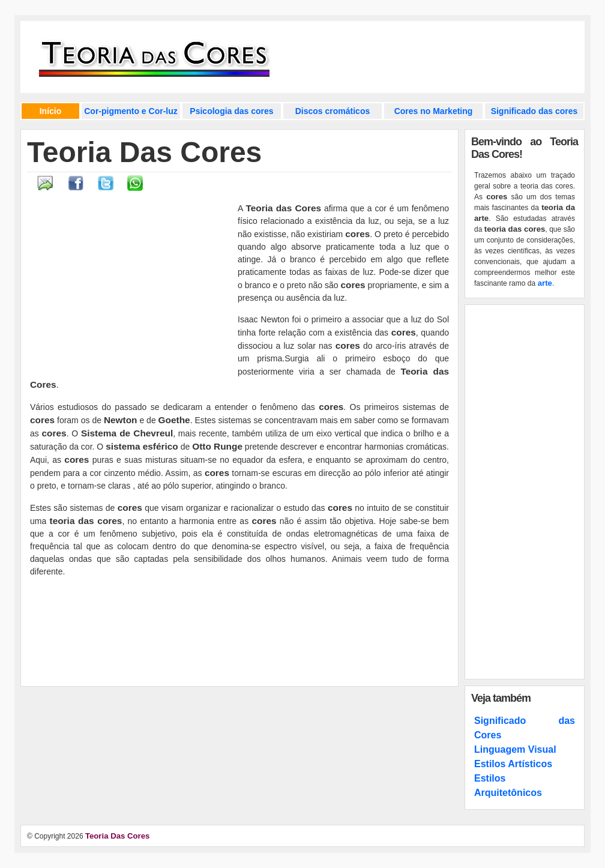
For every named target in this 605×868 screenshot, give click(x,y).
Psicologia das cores (231, 111)
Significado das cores (534, 111)
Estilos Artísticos (513, 764)
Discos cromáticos (333, 111)
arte (545, 283)
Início (51, 111)
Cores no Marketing (434, 111)
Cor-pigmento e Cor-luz (131, 111)
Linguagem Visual (515, 749)
